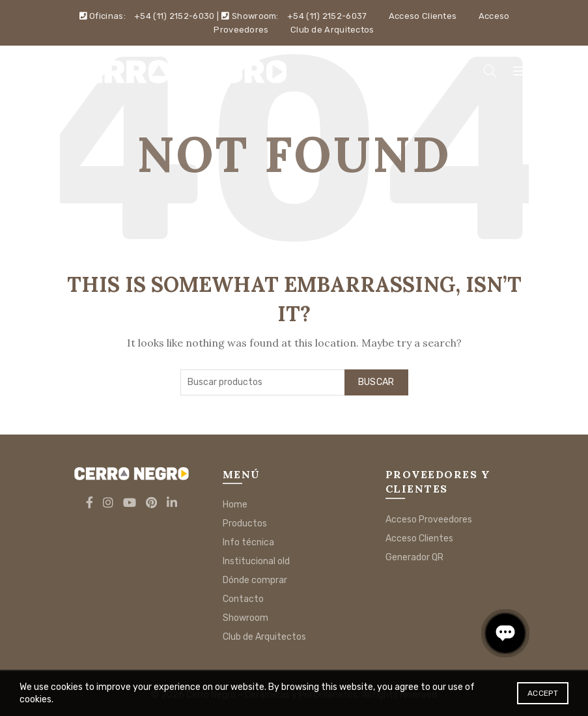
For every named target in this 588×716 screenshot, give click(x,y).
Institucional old (256, 561)
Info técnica (248, 542)
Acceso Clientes (423, 16)
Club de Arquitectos (332, 30)
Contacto (243, 599)
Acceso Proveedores (429, 520)
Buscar (376, 382)
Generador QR (414, 557)
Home (235, 505)
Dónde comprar (255, 580)
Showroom (245, 618)
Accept (543, 693)
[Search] (490, 71)
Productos (245, 523)
